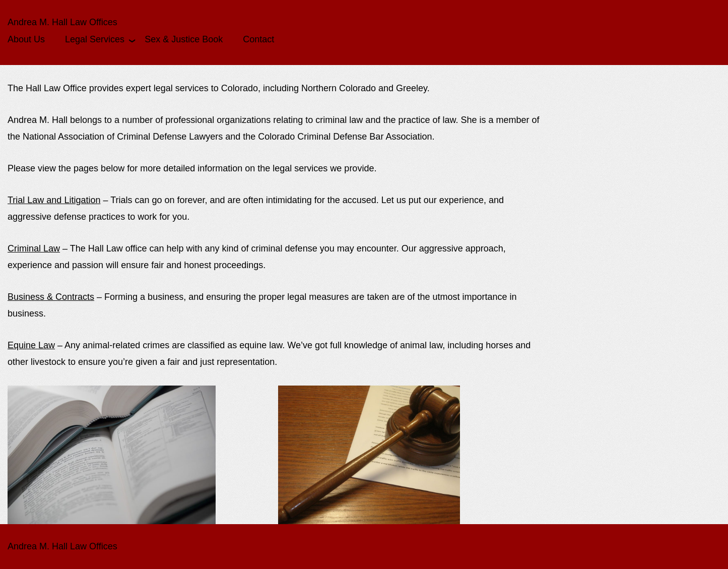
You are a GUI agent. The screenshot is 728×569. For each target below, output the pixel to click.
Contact (258, 39)
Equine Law (31, 345)
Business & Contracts (51, 297)
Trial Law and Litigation (54, 200)
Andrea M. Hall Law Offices (62, 22)
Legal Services (95, 39)
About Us (26, 39)
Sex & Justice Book (184, 39)
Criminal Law (34, 248)
